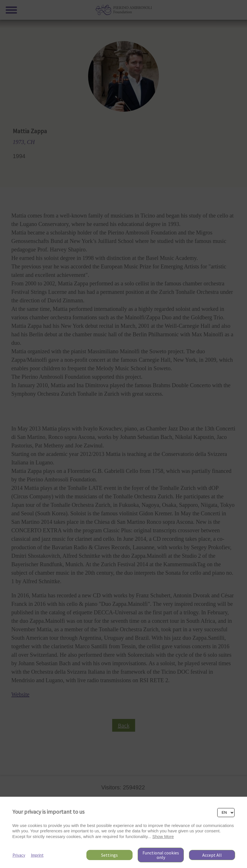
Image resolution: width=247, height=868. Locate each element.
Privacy (19, 855)
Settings (109, 855)
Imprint (37, 855)
